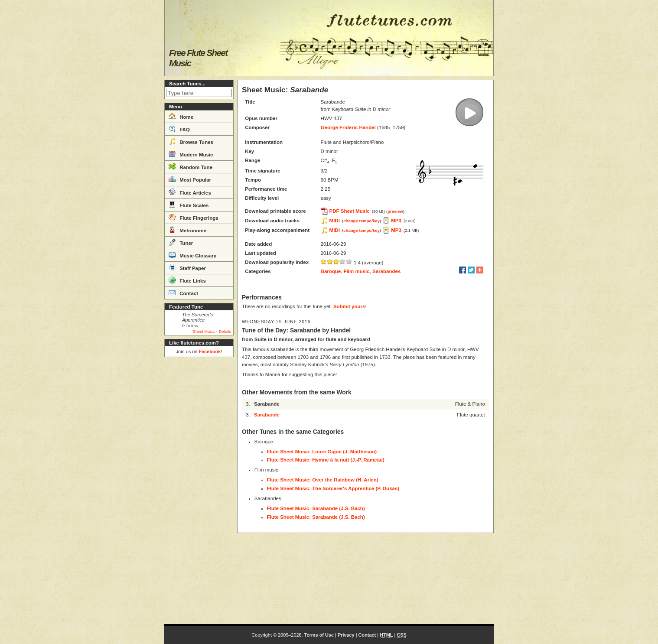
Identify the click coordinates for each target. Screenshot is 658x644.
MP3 (396, 221)
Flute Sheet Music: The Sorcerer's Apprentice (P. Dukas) (333, 488)
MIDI (335, 221)
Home (181, 116)
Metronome (187, 230)
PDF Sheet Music (350, 211)
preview (395, 211)
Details (225, 332)
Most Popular (190, 179)
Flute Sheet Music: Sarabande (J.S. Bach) (316, 508)
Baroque (331, 271)
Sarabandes (386, 271)
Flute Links (187, 280)
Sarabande (267, 415)
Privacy (346, 635)
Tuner (181, 242)
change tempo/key (362, 221)
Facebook (210, 351)
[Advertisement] (199, 491)
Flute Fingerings (194, 217)
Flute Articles (190, 192)
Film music (357, 271)
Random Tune (191, 166)
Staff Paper (187, 267)
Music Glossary (192, 255)
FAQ (179, 129)
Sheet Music (204, 332)
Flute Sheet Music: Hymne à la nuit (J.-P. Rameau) (326, 460)
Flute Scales (189, 205)
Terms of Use (319, 635)
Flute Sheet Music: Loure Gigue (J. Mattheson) (322, 452)
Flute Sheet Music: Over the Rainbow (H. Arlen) (323, 480)
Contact (183, 293)
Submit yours (349, 306)
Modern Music (191, 154)
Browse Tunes (191, 141)
